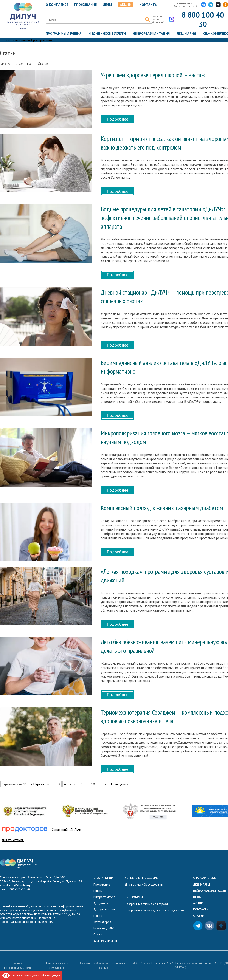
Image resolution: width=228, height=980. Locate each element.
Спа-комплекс (216, 33)
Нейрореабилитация (151, 33)
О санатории (103, 878)
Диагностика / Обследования (144, 885)
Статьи (199, 916)
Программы (134, 897)
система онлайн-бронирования (29, 40)
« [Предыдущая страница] (48, 784)
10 (93, 784)
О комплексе (57, 5)
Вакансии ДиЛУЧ (104, 928)
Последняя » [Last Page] (119, 784)
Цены (107, 5)
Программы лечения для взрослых (148, 904)
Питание (99, 891)
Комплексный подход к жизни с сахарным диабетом (162, 508)
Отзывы (98, 935)
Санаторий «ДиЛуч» (67, 830)
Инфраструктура (104, 897)
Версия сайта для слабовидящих (31, 975)
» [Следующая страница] (105, 784)
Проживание (85, 5)
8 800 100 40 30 (203, 19)
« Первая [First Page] (37, 784)
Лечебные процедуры (142, 878)
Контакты (149, 5)
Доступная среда (105, 910)
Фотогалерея (102, 922)
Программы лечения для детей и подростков (155, 910)
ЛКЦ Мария (186, 33)
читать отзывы (13, 840)
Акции (126, 5)
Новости (99, 916)
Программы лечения (64, 33)
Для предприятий (105, 941)
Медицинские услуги (107, 33)
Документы (101, 903)
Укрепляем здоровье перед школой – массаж (153, 75)
